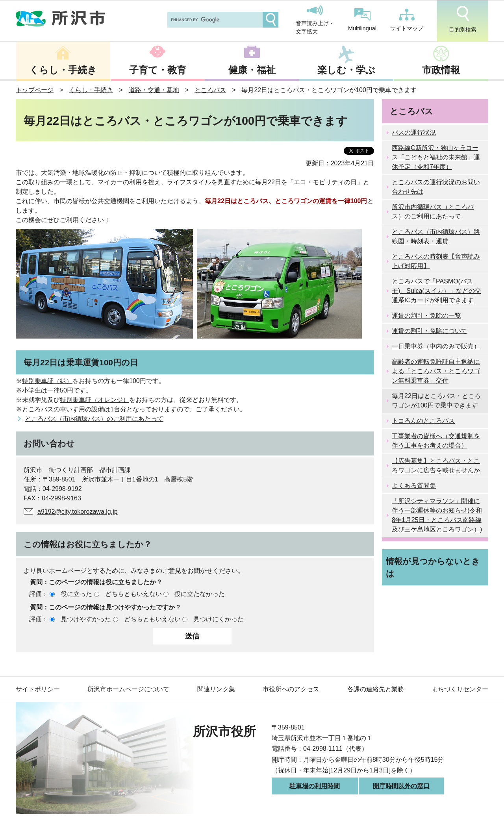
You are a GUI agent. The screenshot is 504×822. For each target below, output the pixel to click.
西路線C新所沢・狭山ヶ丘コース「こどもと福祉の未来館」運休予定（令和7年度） (436, 157)
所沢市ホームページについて (128, 689)
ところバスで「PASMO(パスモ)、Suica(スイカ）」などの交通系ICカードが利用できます (436, 291)
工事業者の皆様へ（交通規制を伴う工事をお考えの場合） (436, 441)
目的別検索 (463, 19)
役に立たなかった (200, 594)
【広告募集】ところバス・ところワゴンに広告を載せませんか (436, 466)
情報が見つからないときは (433, 567)
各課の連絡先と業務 (376, 689)
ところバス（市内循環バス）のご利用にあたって (94, 419)
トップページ (35, 90)
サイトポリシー (38, 689)
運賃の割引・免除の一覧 (426, 316)
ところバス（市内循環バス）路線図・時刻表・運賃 (436, 236)
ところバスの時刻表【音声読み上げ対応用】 (436, 261)
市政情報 (441, 70)
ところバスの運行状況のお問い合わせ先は (436, 187)
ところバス (210, 90)
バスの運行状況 (414, 132)
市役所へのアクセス (291, 689)
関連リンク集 (216, 689)
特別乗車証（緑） (47, 381)
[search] (214, 20)
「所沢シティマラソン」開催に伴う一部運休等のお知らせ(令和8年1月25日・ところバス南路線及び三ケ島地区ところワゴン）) (437, 515)
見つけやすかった (86, 619)
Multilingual (362, 20)
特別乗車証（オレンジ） (94, 400)
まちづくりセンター (460, 689)
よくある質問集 (414, 486)
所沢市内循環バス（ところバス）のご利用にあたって (433, 212)
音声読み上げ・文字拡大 (315, 20)
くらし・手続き (63, 70)
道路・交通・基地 (154, 90)
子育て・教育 (158, 70)
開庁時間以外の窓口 (401, 786)
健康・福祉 (252, 70)
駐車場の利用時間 (315, 786)
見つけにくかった (219, 619)
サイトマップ (407, 20)
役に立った (76, 594)
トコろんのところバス (423, 421)
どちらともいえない (133, 594)
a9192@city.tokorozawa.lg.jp (78, 512)
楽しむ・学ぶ (346, 70)
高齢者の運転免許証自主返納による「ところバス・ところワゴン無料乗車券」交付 (436, 371)
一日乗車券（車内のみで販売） (436, 346)
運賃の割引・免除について (430, 331)
